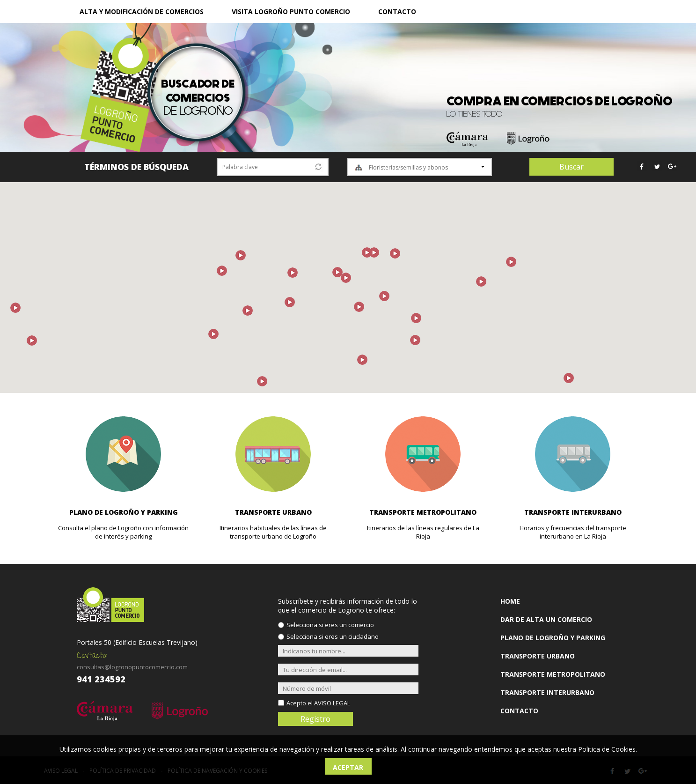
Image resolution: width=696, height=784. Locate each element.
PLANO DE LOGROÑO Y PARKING (553, 638)
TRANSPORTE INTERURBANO (547, 692)
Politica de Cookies (607, 749)
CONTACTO (397, 11)
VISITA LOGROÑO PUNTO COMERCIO (291, 11)
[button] (481, 281)
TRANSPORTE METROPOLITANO (553, 674)
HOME (510, 601)
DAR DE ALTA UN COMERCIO (546, 619)
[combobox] (420, 167)
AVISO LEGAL (332, 703)
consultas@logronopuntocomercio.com (132, 667)
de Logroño (198, 98)
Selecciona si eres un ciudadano (333, 636)
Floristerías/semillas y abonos (408, 167)
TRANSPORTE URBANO (538, 656)
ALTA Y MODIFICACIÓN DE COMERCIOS (142, 11)
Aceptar (348, 767)
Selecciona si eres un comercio (330, 625)
